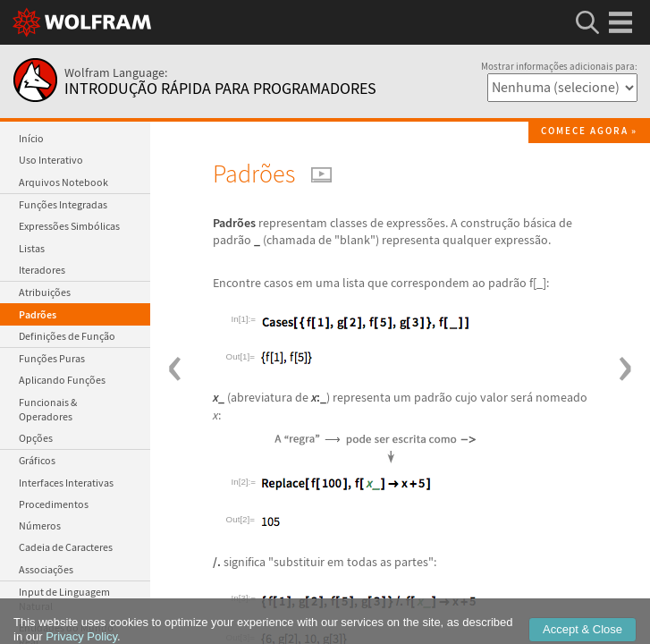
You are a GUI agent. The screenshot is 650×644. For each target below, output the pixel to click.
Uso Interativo (51, 160)
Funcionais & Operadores (48, 409)
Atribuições (45, 292)
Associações (46, 569)
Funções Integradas (63, 204)
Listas (32, 248)
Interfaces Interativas (66, 483)
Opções (36, 438)
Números (40, 525)
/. (217, 562)
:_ (319, 397)
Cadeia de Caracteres (66, 547)
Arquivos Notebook (63, 182)
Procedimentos (54, 504)
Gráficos (37, 460)
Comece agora (585, 131)
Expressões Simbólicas (69, 226)
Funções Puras (52, 358)
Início (31, 138)
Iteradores (42, 270)
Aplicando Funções (62, 380)
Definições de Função (67, 336)
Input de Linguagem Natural (64, 599)
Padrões (38, 314)
